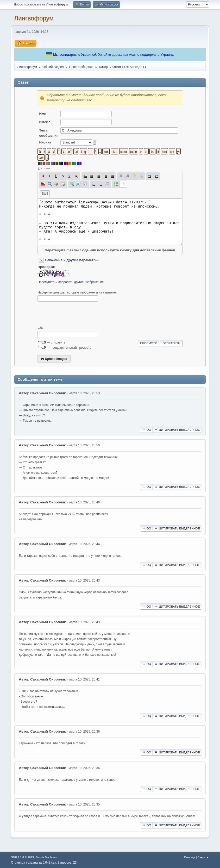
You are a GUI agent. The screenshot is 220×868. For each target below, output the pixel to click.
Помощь (190, 857)
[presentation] (77, 314)
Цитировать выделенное (177, 430)
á (38, 168)
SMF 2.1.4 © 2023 (22, 857)
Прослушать (46, 282)
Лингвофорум (34, 18)
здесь (117, 55)
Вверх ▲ (203, 857)
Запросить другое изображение (81, 282)
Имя (43, 114)
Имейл (45, 122)
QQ (146, 430)
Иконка (45, 142)
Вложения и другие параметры (72, 260)
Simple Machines (46, 857)
